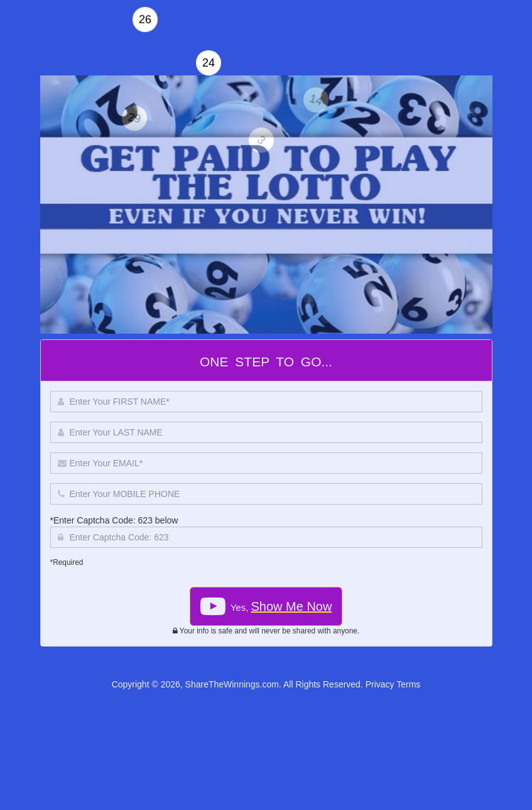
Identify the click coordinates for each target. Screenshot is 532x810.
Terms (408, 684)
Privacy (380, 684)
